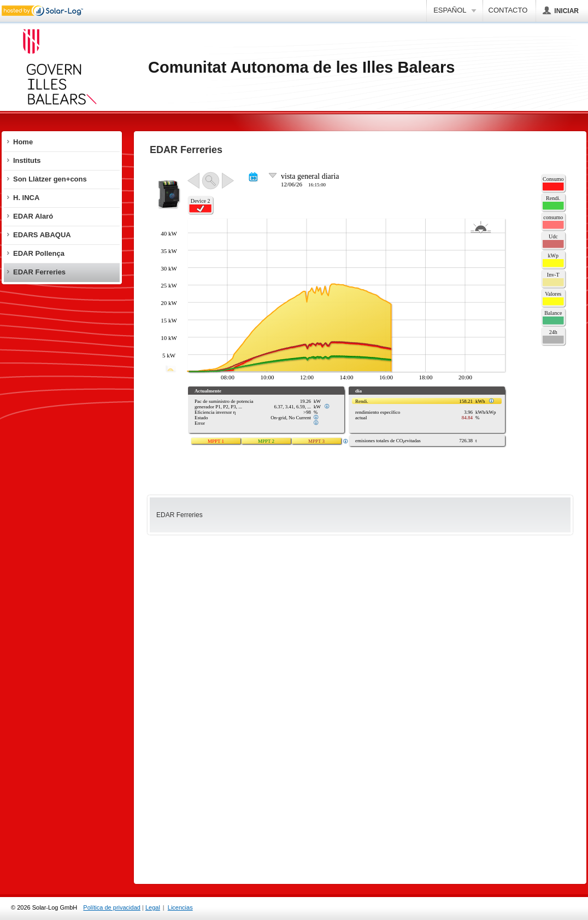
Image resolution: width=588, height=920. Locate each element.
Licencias (180, 907)
